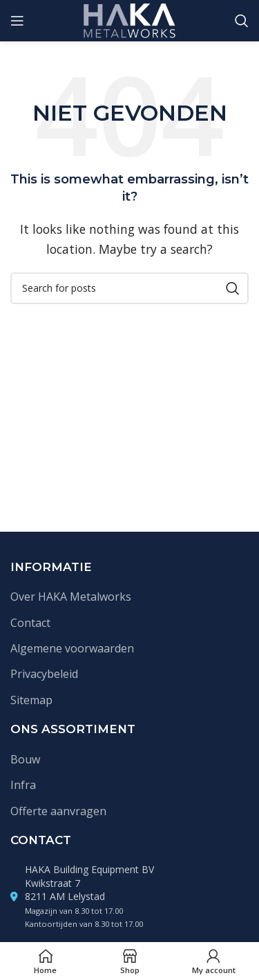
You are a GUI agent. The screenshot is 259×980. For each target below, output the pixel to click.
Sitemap (31, 700)
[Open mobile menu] (17, 21)
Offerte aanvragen (58, 811)
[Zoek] (242, 21)
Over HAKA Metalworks (71, 597)
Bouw (25, 759)
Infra (23, 785)
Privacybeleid (44, 674)
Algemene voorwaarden (72, 648)
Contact (30, 623)
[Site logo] (129, 19)
